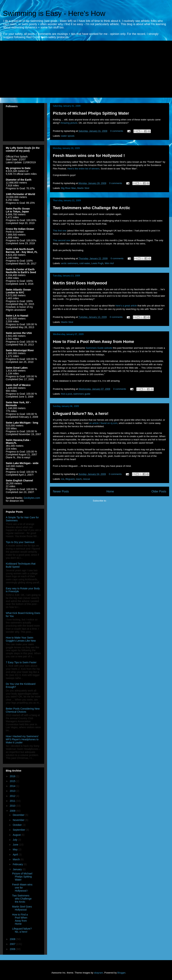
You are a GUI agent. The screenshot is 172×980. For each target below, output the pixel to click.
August (17, 835)
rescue (86, 479)
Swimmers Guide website (99, 348)
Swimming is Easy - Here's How (54, 13)
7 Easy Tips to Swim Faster (21, 662)
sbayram (98, 973)
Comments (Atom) (117, 501)
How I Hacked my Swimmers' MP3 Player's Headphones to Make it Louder (22, 739)
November (19, 820)
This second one (61, 240)
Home (110, 491)
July (15, 840)
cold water (85, 263)
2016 (13, 776)
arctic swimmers (70, 263)
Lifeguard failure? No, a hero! (81, 414)
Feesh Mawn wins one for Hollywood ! (89, 156)
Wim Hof (109, 263)
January (18, 869)
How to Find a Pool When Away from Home (94, 342)
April (16, 855)
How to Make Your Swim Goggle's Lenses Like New (21, 639)
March (17, 859)
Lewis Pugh (97, 263)
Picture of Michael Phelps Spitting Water (91, 113)
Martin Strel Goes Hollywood (80, 283)
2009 (13, 811)
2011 (13, 801)
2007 (13, 944)
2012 (13, 796)
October (18, 825)
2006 (13, 949)
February (18, 864)
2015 (13, 781)
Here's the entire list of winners (83, 169)
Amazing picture (69, 123)
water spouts (68, 136)
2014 (13, 786)
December (19, 815)
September (19, 830)
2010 (13, 806)
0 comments (117, 131)
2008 (13, 939)
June (16, 845)
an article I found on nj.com (103, 423)
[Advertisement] (58, 71)
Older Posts (159, 491)
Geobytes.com (32, 498)
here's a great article (126, 306)
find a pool (67, 394)
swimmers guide (82, 394)
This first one (60, 231)
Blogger (121, 973)
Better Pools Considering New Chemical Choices (23, 710)
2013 (13, 791)
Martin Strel (83, 188)
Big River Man (69, 188)
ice (63, 479)
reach (79, 479)
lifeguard (70, 479)
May (15, 849)
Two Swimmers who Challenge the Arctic (92, 208)
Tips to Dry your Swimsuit (20, 542)
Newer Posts (61, 491)
